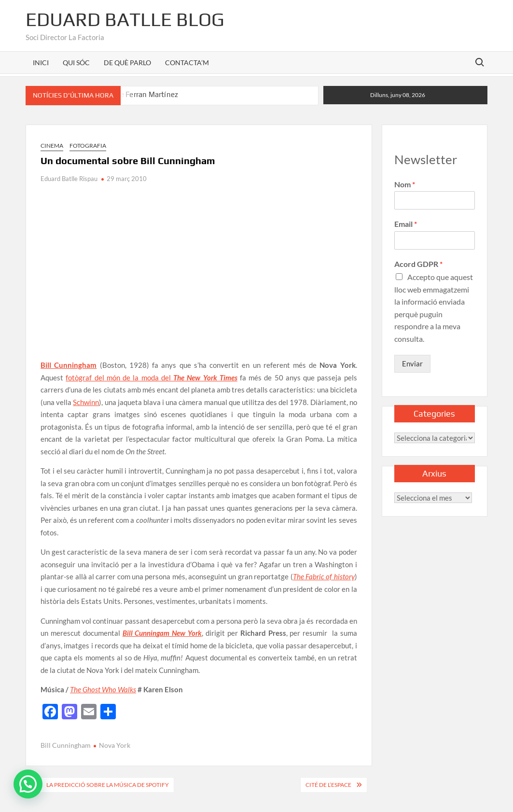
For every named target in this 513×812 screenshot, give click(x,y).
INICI (41, 63)
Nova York (115, 745)
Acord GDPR (418, 264)
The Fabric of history (324, 576)
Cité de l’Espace (328, 785)
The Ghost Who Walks (103, 689)
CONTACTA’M (187, 63)
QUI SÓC (76, 63)
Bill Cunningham (69, 365)
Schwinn (86, 402)
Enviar (412, 364)
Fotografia (88, 146)
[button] (28, 784)
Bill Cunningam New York (162, 633)
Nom (405, 184)
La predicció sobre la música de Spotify (108, 785)
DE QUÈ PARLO (127, 63)
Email (406, 224)
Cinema (52, 146)
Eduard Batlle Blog (125, 19)
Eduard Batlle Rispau (69, 179)
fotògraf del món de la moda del (151, 378)
